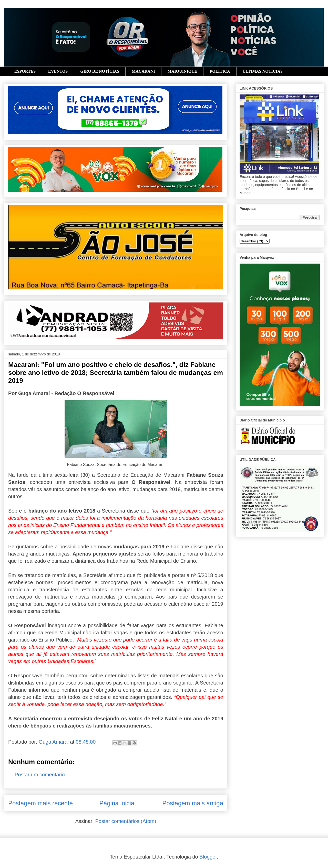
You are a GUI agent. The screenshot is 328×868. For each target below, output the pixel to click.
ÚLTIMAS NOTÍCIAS (263, 71)
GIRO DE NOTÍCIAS (100, 71)
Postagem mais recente (40, 803)
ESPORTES (25, 71)
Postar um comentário (40, 775)
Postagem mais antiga (193, 803)
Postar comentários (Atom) (126, 821)
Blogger (208, 857)
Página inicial (117, 803)
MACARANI (143, 71)
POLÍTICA (220, 71)
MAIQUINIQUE (182, 71)
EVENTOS (58, 71)
